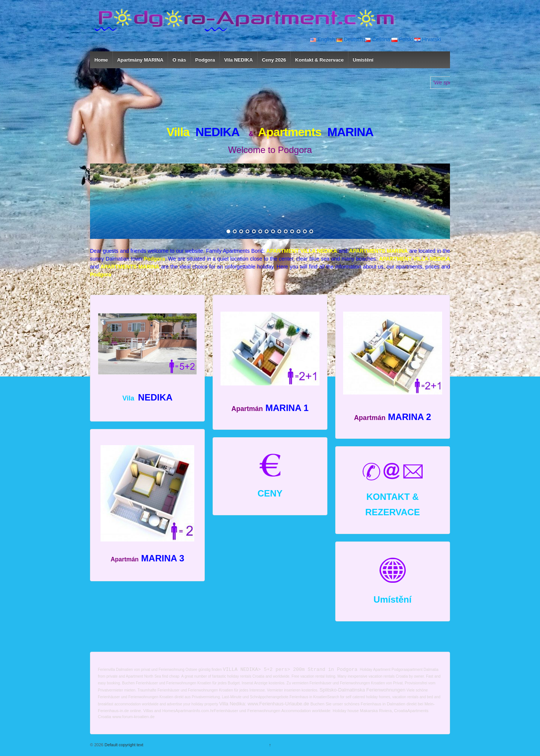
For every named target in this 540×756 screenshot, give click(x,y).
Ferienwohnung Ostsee (178, 670)
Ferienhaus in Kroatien (308, 697)
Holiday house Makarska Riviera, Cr (365, 711)
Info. (197, 711)
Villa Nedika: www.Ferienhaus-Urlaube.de (264, 704)
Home (101, 60)
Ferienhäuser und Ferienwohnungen (247, 711)
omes (170, 711)
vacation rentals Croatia (388, 677)
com (205, 711)
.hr (211, 711)
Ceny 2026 (274, 60)
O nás (179, 60)
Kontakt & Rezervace (319, 60)
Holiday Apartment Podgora (382, 670)
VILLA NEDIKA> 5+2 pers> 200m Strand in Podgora (290, 669)
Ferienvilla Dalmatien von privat (124, 670)
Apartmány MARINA (140, 60)
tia (109, 717)
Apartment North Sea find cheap (153, 677)
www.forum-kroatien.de (134, 717)
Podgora (205, 60)
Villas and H (154, 711)
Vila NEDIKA (238, 60)
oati (402, 711)
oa (105, 717)
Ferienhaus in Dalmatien (383, 704)
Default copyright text (123, 745)
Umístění (363, 60)
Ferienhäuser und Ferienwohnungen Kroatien (173, 683)
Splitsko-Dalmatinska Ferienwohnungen (362, 690)
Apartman (184, 711)
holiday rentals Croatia (246, 677)
